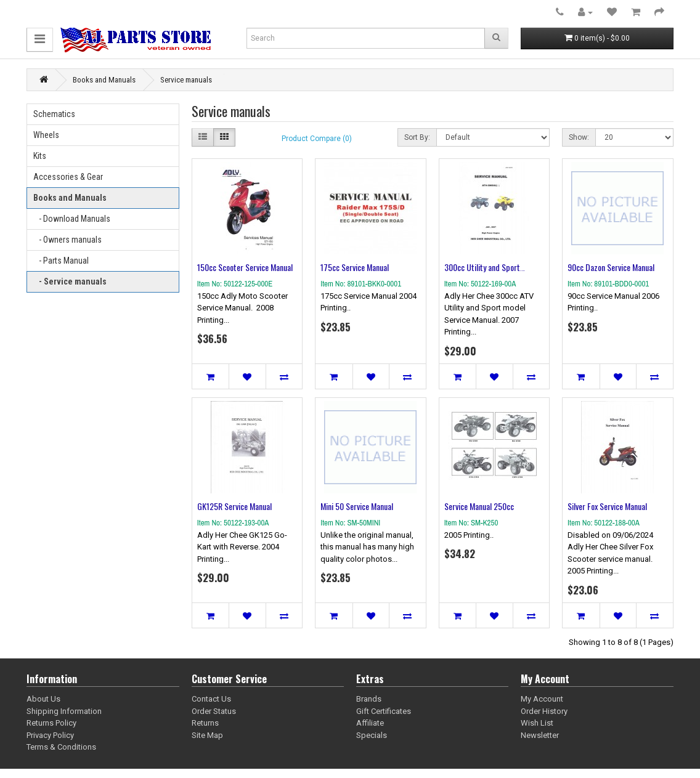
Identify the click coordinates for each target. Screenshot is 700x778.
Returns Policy (51, 723)
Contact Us (211, 699)
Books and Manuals (104, 80)
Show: (579, 137)
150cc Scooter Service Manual (245, 267)
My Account (542, 699)
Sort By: (417, 137)
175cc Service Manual (355, 267)
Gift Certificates (384, 711)
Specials (372, 735)
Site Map (207, 735)
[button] (40, 40)
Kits (40, 156)
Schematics (54, 114)
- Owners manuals (67, 240)
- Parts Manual (61, 261)
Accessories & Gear (68, 177)
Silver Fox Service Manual (607, 506)
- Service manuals (70, 282)
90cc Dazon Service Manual (611, 267)
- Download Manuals (72, 219)
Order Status (214, 711)
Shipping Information (64, 711)
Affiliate (370, 723)
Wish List (537, 723)
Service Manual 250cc (479, 506)
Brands (369, 699)
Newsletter (540, 735)
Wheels (46, 135)
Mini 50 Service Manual (357, 506)
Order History (544, 711)
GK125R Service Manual (234, 506)
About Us (43, 699)
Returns (205, 723)
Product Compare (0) (317, 139)
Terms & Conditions (61, 747)
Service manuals (186, 80)
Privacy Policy (50, 735)
